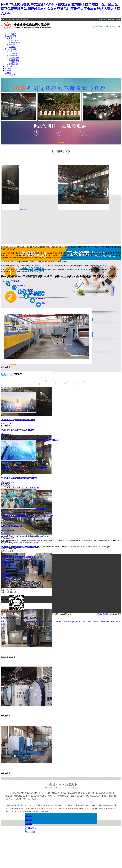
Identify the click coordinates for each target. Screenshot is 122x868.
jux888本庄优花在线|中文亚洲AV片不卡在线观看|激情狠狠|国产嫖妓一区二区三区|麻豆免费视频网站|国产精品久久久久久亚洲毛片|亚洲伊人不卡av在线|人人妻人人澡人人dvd (61, 9)
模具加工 (18, 541)
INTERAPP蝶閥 (58, 541)
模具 (11, 51)
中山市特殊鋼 (14, 58)
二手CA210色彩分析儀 (72, 541)
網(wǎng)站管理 (116, 614)
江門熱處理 (13, 53)
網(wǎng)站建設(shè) (63, 614)
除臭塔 (22, 543)
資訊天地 (8, 71)
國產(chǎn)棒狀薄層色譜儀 (43, 541)
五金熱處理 (54, 209)
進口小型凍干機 (98, 541)
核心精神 (12, 47)
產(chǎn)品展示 (10, 49)
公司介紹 (12, 38)
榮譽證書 (12, 45)
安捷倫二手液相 (110, 541)
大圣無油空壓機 (27, 541)
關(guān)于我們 (10, 36)
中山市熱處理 (14, 62)
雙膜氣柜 (4, 541)
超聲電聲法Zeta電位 (32, 543)
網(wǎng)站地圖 (102, 614)
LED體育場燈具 (86, 541)
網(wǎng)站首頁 (11, 34)
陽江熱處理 (13, 56)
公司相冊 (8, 68)
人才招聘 (8, 73)
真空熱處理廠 (14, 60)
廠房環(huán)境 (14, 42)
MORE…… (5, 434)
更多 (43, 303)
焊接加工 (11, 541)
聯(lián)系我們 (10, 75)
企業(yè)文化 (14, 40)
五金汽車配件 (14, 64)
